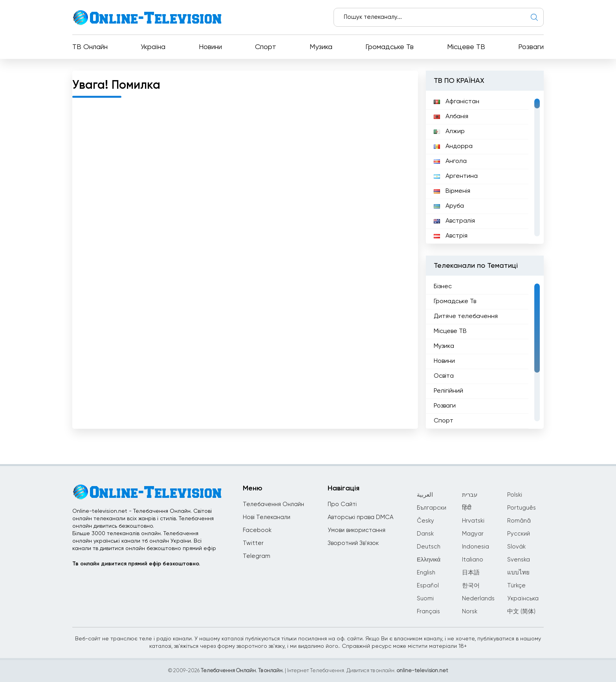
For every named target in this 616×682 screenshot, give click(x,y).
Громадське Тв (390, 47)
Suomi (425, 599)
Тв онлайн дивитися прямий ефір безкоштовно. (136, 564)
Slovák (516, 547)
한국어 (471, 586)
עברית (470, 495)
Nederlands (478, 599)
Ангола (450, 161)
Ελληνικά (429, 560)
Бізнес (443, 287)
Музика (321, 47)
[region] (485, 167)
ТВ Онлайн (90, 47)
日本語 (471, 573)
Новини (210, 47)
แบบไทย (518, 573)
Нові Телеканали (267, 517)
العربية (425, 495)
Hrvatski (473, 521)
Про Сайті (342, 504)
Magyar (473, 534)
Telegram (257, 556)
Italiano (473, 560)
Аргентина (456, 176)
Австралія (454, 221)
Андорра (453, 146)
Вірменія (452, 191)
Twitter (253, 543)
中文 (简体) (521, 612)
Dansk (425, 534)
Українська (523, 599)
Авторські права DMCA (360, 517)
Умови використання (357, 530)
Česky (425, 521)
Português (522, 508)
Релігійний (448, 391)
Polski (515, 495)
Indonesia (476, 547)
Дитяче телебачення (466, 316)
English (426, 573)
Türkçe (516, 586)
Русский (519, 534)
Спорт (266, 47)
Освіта (444, 376)
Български (432, 508)
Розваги (531, 47)
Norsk (470, 612)
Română (519, 521)
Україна (153, 47)
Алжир (449, 132)
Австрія (451, 236)
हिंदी (467, 508)
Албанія (451, 117)
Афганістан (456, 102)
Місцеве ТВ (466, 47)
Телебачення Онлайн (273, 504)
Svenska (519, 560)
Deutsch (429, 547)
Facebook (257, 530)
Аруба (449, 206)
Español (428, 586)
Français (428, 612)
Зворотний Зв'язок (353, 543)
